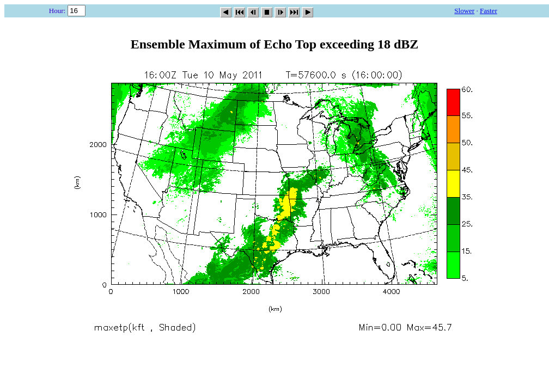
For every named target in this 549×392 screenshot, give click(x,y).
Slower (464, 11)
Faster (489, 11)
